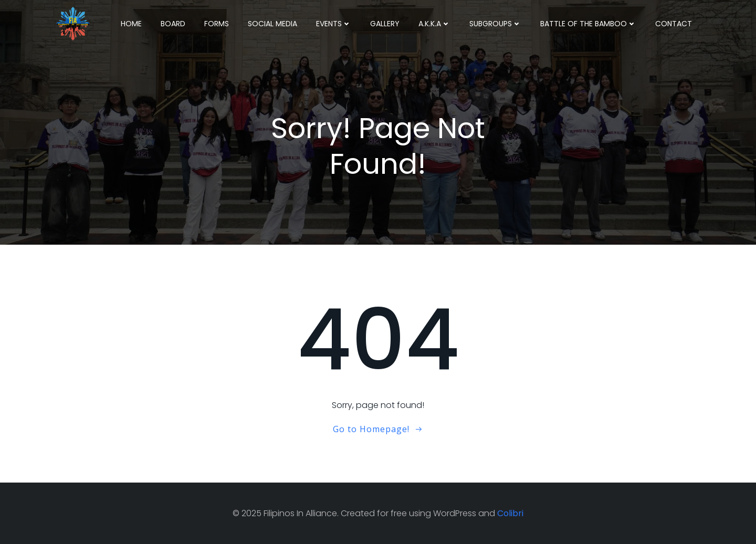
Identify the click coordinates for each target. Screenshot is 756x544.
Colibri (510, 513)
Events (334, 24)
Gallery (385, 24)
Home (131, 24)
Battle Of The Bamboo (588, 24)
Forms (217, 24)
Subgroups (495, 24)
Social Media (272, 24)
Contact (674, 24)
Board (173, 24)
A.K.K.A (434, 24)
